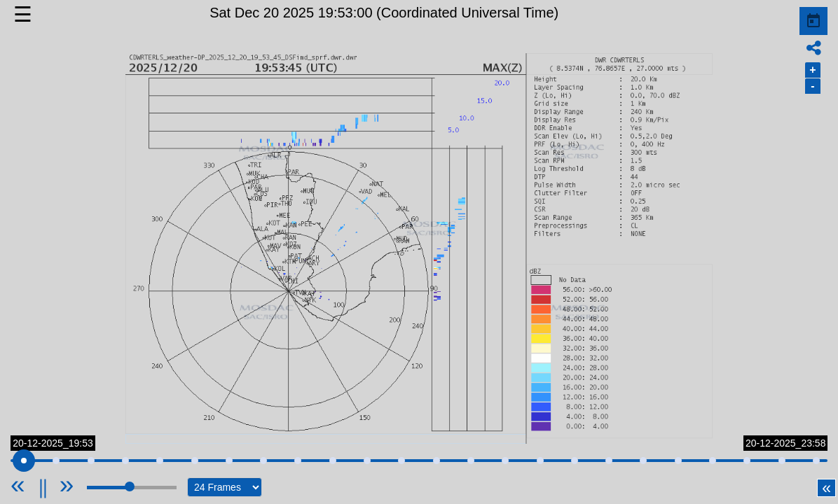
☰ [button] (23, 14)
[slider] (22, 461)
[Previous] (35, 485)
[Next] (67, 485)
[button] (419, 248)
